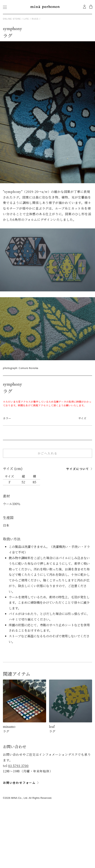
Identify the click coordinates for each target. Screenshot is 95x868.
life (26, 19)
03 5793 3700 (18, 766)
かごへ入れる (48, 453)
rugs (35, 19)
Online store (12, 19)
